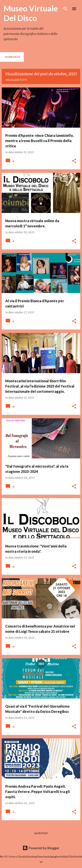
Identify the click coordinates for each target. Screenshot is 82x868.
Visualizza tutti (16, 80)
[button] (74, 161)
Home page (13, 57)
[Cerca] (65, 9)
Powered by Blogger (41, 848)
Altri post (41, 833)
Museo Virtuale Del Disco (31, 13)
